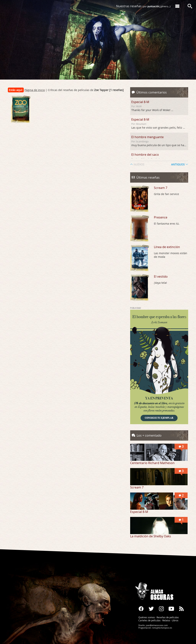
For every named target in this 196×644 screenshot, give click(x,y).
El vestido (161, 276)
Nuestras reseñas (143, 6)
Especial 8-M (140, 102)
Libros (175, 620)
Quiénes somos (147, 617)
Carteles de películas (149, 620)
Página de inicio (35, 90)
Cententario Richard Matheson (152, 463)
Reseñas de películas (168, 617)
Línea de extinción (167, 247)
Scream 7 (161, 188)
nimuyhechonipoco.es (162, 628)
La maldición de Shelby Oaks (151, 536)
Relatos (166, 620)
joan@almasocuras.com (157, 625)
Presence (161, 217)
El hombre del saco (145, 155)
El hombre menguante (147, 137)
